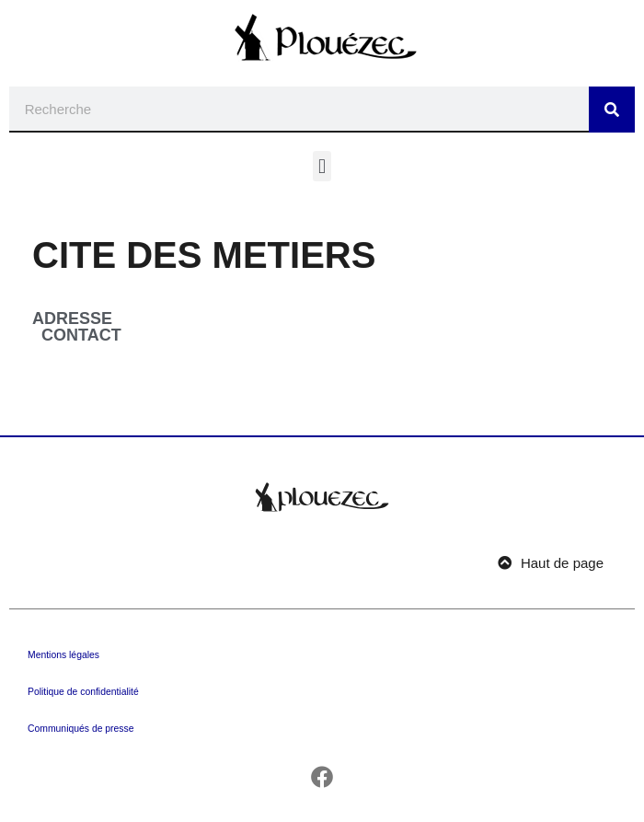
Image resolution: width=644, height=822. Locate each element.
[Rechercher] (612, 110)
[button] (322, 166)
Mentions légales (63, 655)
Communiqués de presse (81, 729)
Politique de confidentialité (83, 692)
